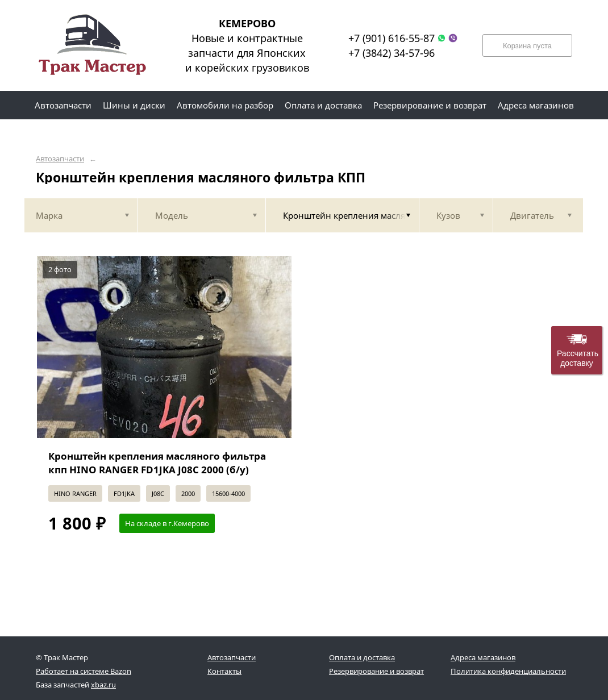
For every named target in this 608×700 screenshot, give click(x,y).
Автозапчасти (60, 159)
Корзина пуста (527, 46)
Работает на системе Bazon (84, 671)
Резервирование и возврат (376, 671)
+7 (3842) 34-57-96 (392, 53)
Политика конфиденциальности (508, 671)
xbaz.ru (103, 685)
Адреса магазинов (483, 657)
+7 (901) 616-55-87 (392, 38)
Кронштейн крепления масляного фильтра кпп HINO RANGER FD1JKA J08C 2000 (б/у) (157, 463)
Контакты (224, 671)
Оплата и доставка (362, 657)
